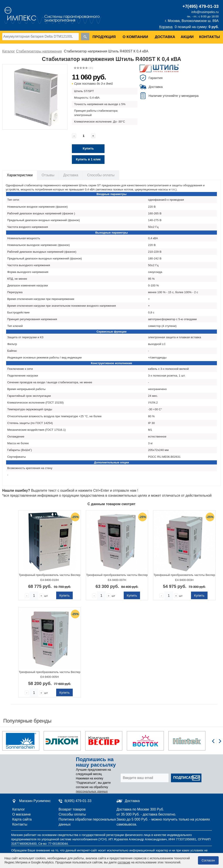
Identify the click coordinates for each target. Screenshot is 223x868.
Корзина (166, 27)
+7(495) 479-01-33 (201, 6)
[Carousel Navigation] (216, 744)
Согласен (208, 860)
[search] (85, 37)
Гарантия (155, 78)
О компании (135, 37)
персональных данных (92, 791)
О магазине (21, 814)
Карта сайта (22, 819)
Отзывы (48, 175)
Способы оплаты (101, 175)
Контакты (209, 37)
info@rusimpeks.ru (205, 12)
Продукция (104, 37)
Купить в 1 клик (88, 159)
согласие (124, 862)
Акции (187, 37)
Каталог (19, 809)
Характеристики (20, 175)
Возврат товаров (72, 809)
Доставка (165, 37)
